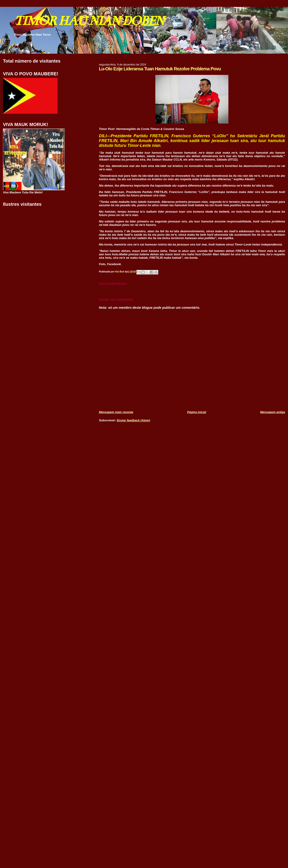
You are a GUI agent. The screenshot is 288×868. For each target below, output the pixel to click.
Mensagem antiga (273, 412)
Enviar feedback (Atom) (133, 420)
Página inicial (197, 412)
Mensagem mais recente (116, 412)
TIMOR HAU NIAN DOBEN (89, 21)
